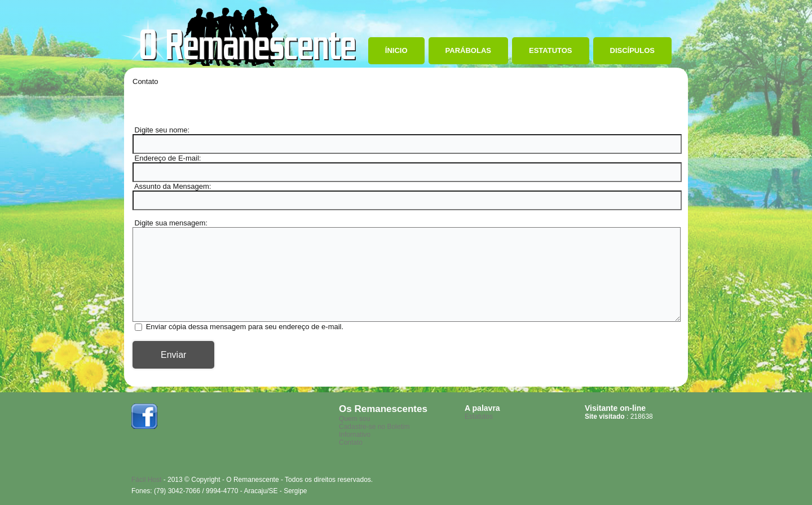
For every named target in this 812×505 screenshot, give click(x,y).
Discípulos (632, 50)
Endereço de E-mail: (167, 158)
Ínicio (396, 50)
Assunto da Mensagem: (172, 186)
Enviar (173, 355)
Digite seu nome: (161, 130)
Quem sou (354, 419)
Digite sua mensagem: (170, 223)
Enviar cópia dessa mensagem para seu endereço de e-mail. (245, 327)
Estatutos (551, 50)
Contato (351, 442)
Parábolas (468, 50)
